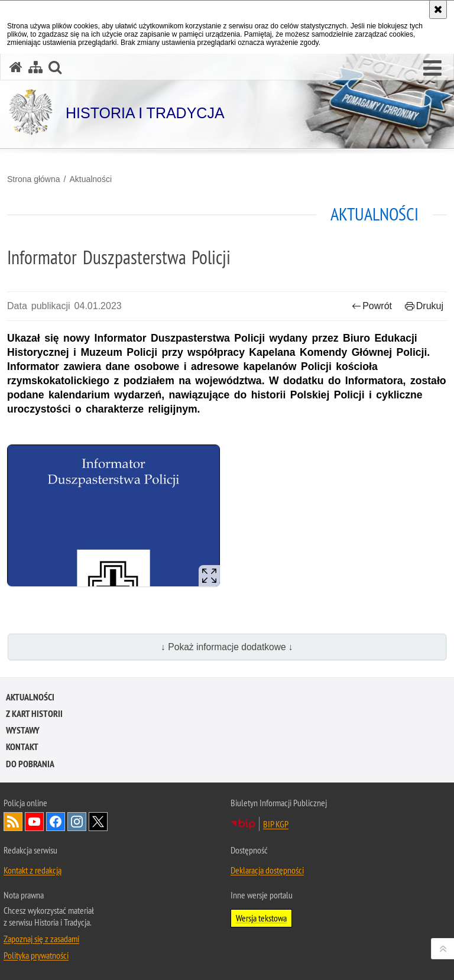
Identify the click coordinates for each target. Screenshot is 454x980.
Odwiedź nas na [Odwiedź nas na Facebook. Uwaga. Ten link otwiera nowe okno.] (56, 822)
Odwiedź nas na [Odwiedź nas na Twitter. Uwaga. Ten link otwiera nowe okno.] (98, 822)
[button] (432, 69)
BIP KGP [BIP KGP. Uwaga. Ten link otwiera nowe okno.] (276, 824)
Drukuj (424, 306)
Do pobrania (30, 764)
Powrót (372, 306)
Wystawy (23, 730)
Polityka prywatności (36, 955)
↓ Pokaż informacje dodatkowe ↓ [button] (227, 647)
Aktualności (90, 179)
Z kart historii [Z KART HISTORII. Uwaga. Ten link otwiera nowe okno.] (34, 714)
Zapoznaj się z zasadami (41, 939)
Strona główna (34, 179)
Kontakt (22, 747)
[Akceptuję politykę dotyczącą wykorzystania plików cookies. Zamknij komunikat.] (438, 9)
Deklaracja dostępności (267, 870)
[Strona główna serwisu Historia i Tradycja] (16, 67)
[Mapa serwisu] (35, 67)
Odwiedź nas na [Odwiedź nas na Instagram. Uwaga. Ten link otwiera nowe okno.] (77, 822)
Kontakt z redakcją (33, 870)
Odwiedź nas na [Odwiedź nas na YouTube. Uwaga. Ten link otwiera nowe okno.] (34, 822)
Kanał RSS (13, 822)
